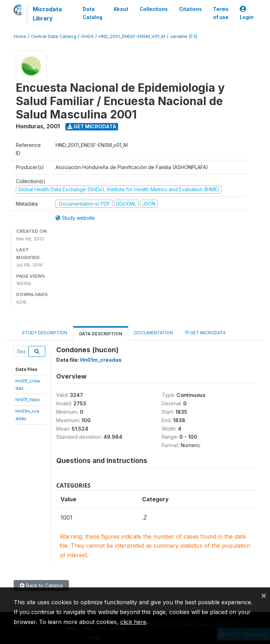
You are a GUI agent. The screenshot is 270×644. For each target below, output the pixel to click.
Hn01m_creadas (101, 360)
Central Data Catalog (54, 36)
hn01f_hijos (28, 399)
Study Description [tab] (44, 333)
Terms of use (221, 13)
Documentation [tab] (154, 333)
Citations (190, 9)
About (121, 9)
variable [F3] (184, 36)
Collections (154, 9)
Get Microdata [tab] (205, 332)
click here (133, 622)
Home (20, 36)
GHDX (87, 36)
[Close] (264, 595)
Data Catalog (92, 13)
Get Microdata (92, 126)
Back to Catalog (41, 585)
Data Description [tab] (101, 334)
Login (247, 13)
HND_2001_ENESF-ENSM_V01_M (132, 36)
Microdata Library (47, 14)
